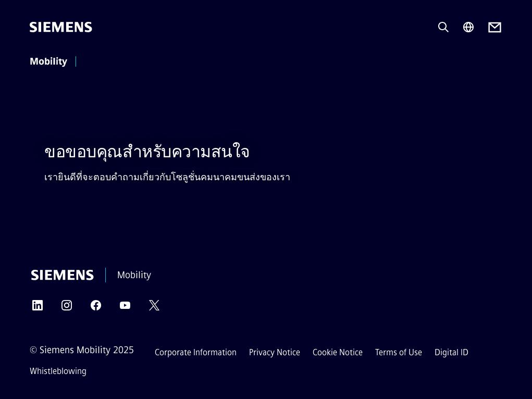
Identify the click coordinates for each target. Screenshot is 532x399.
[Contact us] (495, 27)
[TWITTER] (154, 309)
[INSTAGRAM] (67, 309)
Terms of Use (399, 352)
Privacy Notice (275, 352)
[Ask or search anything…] (443, 27)
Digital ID (451, 352)
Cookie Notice (338, 352)
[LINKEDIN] (38, 309)
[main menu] (96, 62)
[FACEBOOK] (96, 309)
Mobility (48, 61)
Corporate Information (196, 352)
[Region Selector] (468, 27)
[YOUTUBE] (125, 309)
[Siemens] (61, 27)
